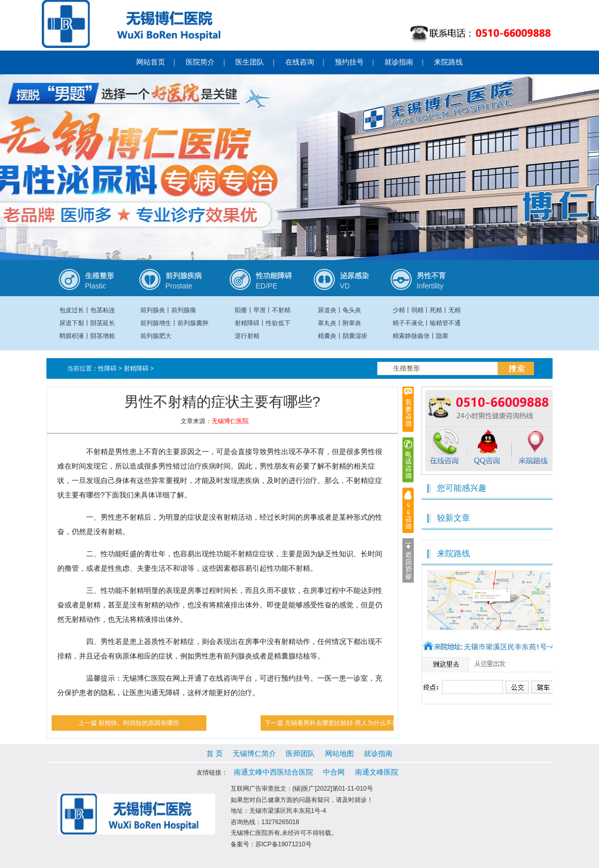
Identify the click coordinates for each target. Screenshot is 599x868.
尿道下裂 (72, 323)
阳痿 (241, 310)
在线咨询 (300, 62)
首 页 (215, 753)
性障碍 (107, 368)
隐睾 (442, 336)
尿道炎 (327, 310)
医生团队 (250, 62)
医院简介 (200, 62)
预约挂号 (349, 62)
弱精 (417, 310)
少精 (399, 310)
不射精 (281, 310)
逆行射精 (247, 336)
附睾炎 (352, 323)
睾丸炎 (327, 323)
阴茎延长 (103, 323)
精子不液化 (408, 323)
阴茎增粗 (103, 336)
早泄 (260, 310)
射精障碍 (247, 323)
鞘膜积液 (72, 336)
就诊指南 (399, 62)
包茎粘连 (103, 310)
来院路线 (448, 62)
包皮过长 (72, 310)
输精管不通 (445, 323)
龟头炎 (352, 310)
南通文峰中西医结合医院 (273, 772)
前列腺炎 (153, 310)
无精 (455, 310)
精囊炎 (327, 336)
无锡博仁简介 (254, 753)
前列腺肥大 (156, 336)
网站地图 (339, 753)
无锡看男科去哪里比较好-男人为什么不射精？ (348, 723)
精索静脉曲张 (411, 336)
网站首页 (151, 62)
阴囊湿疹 (355, 336)
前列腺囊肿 (193, 323)
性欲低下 (278, 323)
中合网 (334, 772)
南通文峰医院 (377, 772)
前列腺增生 (156, 323)
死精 (436, 310)
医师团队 (300, 753)
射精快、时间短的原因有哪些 (139, 723)
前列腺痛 (184, 310)
